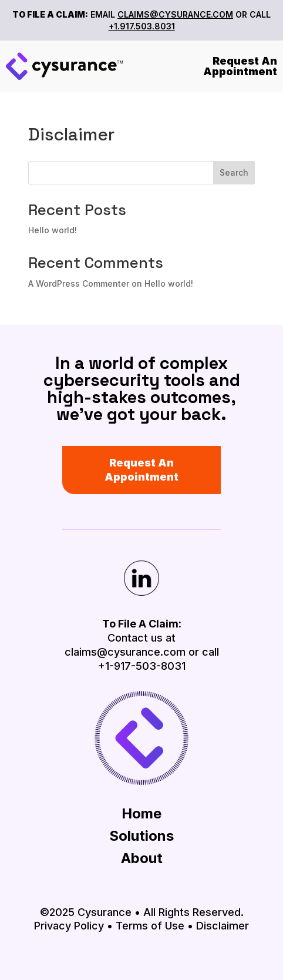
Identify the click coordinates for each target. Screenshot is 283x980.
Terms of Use (150, 926)
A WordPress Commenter (79, 283)
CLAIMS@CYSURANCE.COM (175, 14)
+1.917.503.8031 (142, 26)
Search (234, 172)
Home (141, 813)
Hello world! (53, 230)
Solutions (141, 836)
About (142, 858)
